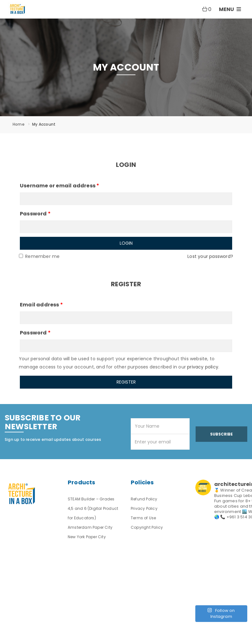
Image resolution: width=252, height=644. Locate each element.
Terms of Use (143, 518)
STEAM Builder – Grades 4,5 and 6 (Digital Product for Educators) (93, 508)
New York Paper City (87, 537)
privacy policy (203, 367)
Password (35, 214)
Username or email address (60, 186)
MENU (230, 9)
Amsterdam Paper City (90, 527)
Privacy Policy (144, 508)
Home (19, 124)
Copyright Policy (147, 527)
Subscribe (221, 434)
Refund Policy (144, 499)
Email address (41, 305)
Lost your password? (210, 256)
